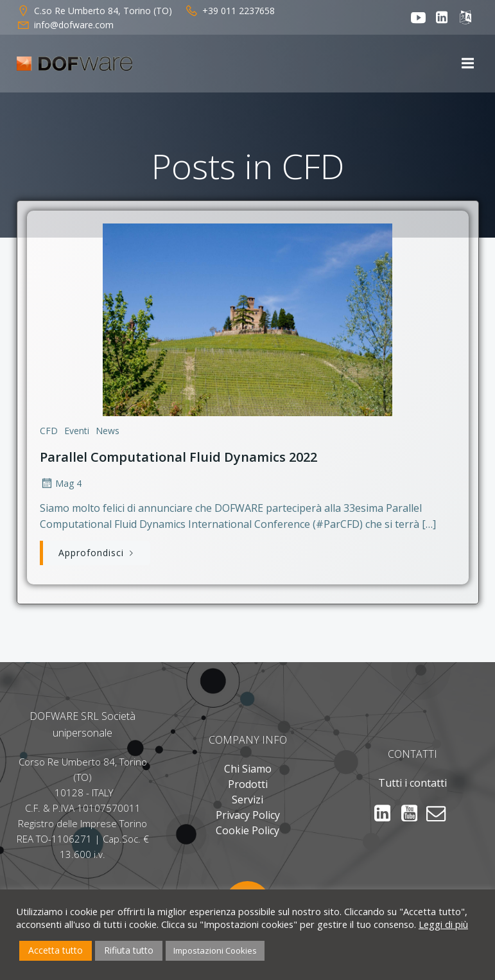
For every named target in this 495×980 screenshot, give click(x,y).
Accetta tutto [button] (56, 950)
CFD (49, 431)
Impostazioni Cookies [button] (215, 950)
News (108, 431)
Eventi (77, 431)
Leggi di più (443, 924)
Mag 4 (61, 483)
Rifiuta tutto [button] (129, 950)
